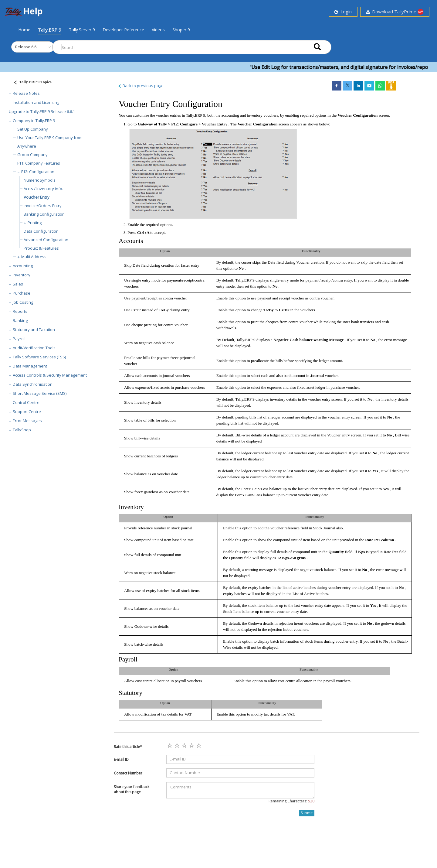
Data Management (30, 366)
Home (24, 29)
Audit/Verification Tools (34, 348)
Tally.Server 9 (82, 30)
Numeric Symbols (40, 180)
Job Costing (23, 302)
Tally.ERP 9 (50, 30)
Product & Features (41, 248)
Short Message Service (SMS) (40, 393)
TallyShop (22, 430)
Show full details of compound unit (153, 555)
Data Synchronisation (33, 384)
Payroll (19, 339)
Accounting (23, 266)
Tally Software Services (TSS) (39, 357)
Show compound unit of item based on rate (159, 540)
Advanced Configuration (46, 240)
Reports (20, 311)
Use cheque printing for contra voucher (156, 325)
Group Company (32, 155)
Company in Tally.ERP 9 (34, 121)
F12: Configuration (38, 172)
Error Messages (27, 421)
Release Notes (26, 93)
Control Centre (26, 402)
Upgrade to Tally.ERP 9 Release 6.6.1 (42, 111)
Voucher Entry (37, 197)
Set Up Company (33, 129)
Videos (158, 30)
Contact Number (128, 773)
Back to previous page (141, 86)
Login (343, 12)
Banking (20, 320)
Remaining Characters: (291, 801)
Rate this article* (128, 747)
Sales (18, 284)
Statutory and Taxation (34, 330)
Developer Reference (123, 30)
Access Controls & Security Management (50, 375)
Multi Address (34, 257)
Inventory (22, 275)
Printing (35, 223)
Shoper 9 (181, 30)
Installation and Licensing (36, 102)
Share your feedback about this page (132, 789)
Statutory (130, 693)
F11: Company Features (39, 163)
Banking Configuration (44, 214)
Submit (307, 813)
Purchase (22, 293)
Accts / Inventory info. (43, 189)
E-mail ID (121, 759)
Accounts (131, 241)
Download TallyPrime (395, 12)
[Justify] (31, 83)
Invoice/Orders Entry (43, 206)
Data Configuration (41, 231)
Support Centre (27, 412)
